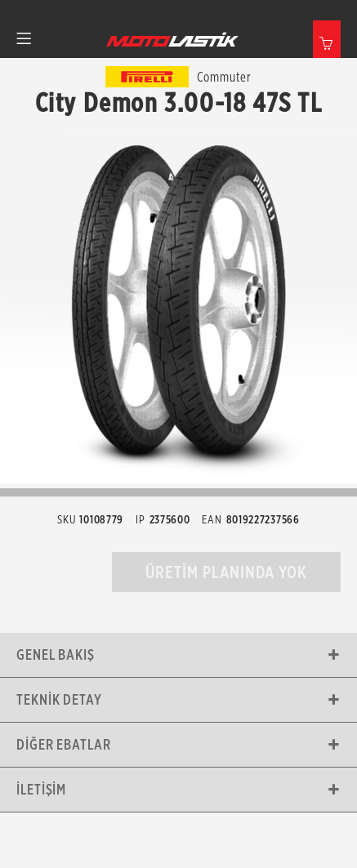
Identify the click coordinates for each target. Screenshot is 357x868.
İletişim (41, 789)
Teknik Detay (59, 699)
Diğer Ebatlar (64, 744)
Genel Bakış (56, 654)
